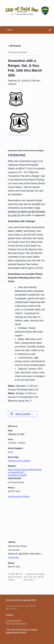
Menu (9, 30)
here (35, 161)
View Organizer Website (19, 496)
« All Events (14, 46)
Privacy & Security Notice (16, 623)
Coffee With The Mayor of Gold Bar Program (15, 577)
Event (11, 452)
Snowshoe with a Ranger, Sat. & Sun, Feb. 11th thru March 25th (34, 577)
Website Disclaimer (14, 621)
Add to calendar (23, 414)
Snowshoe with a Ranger (19, 461)
